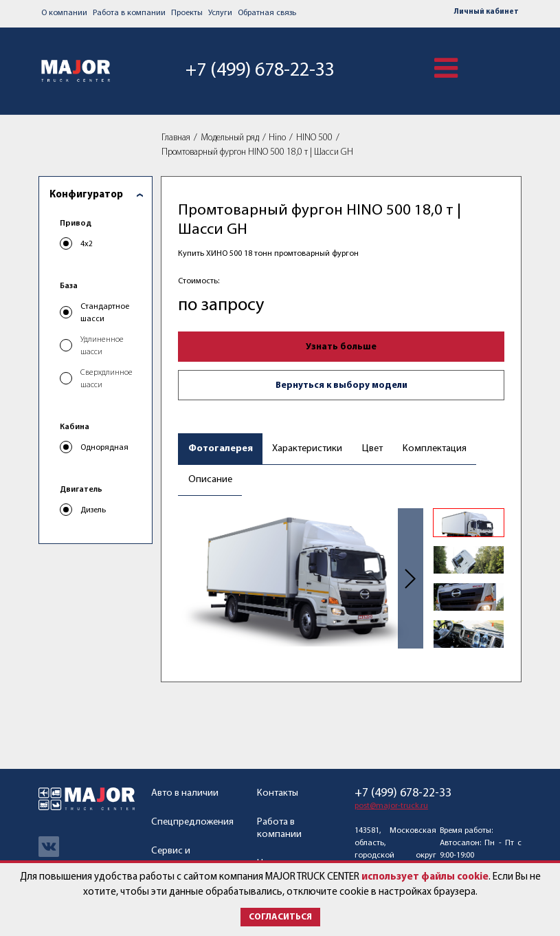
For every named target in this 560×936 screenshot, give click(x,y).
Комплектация (435, 449)
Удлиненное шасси (102, 346)
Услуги (220, 13)
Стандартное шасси (105, 313)
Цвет (372, 449)
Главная (176, 138)
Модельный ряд (230, 138)
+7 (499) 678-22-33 (260, 71)
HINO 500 (314, 138)
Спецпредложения (192, 822)
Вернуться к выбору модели (341, 385)
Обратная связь (267, 13)
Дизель (93, 510)
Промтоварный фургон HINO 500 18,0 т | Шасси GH (257, 152)
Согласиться (280, 917)
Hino (277, 138)
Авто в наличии (185, 793)
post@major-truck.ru (391, 806)
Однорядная (104, 448)
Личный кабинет (486, 12)
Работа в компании (129, 13)
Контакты (278, 793)
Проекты (187, 13)
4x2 (87, 244)
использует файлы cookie (425, 877)
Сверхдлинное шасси (107, 379)
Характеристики (307, 449)
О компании (64, 13)
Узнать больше (341, 347)
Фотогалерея (221, 449)
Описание (210, 480)
